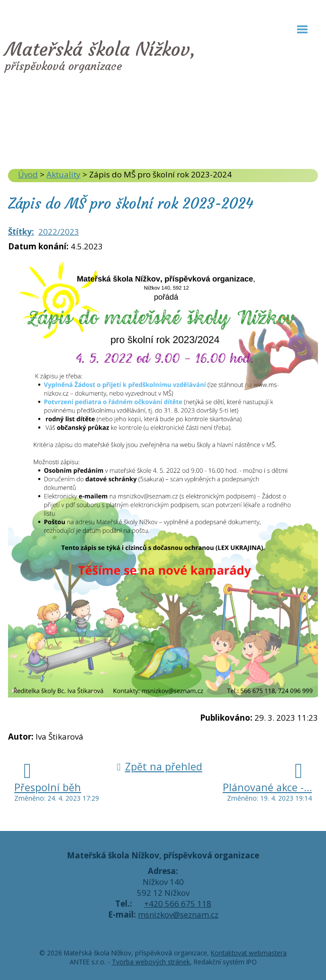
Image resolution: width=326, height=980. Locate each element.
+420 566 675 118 (178, 904)
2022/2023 (59, 232)
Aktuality (63, 174)
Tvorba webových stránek (151, 962)
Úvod (28, 174)
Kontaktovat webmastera (249, 953)
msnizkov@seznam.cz (178, 914)
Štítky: (21, 232)
